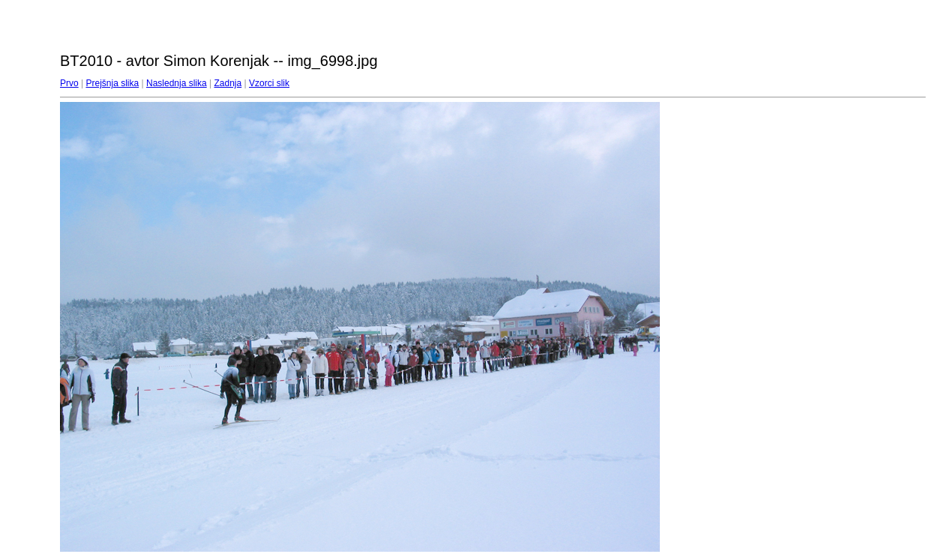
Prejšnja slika (112, 83)
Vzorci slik (269, 83)
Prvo (69, 83)
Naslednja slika (177, 83)
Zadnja (228, 83)
